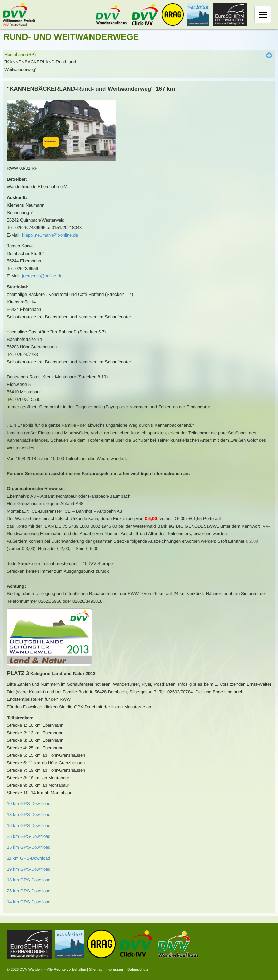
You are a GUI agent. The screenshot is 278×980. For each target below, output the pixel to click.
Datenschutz (138, 969)
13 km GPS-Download (29, 815)
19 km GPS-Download (29, 869)
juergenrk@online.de (42, 276)
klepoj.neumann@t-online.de (50, 235)
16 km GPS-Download (29, 825)
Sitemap (96, 969)
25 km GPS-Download (29, 836)
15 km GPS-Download (29, 847)
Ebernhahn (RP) (20, 54)
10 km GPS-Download (29, 804)
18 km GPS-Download (29, 880)
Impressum (115, 969)
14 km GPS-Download (29, 902)
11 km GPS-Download (28, 858)
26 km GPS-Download (29, 891)
